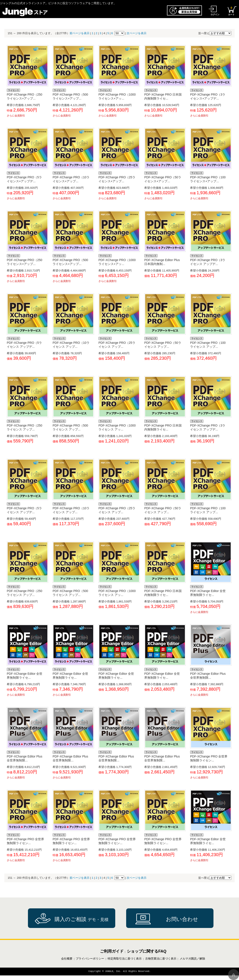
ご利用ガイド (112, 951)
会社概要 (67, 959)
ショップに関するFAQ (147, 951)
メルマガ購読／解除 (192, 959)
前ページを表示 (80, 33)
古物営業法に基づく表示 (161, 959)
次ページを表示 (137, 33)
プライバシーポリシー (90, 959)
